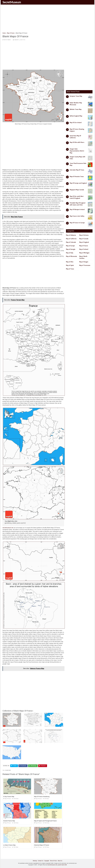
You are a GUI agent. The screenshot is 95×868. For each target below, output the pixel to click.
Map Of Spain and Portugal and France (45, 821)
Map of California (71, 239)
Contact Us (40, 861)
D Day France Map (9, 796)
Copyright (47, 861)
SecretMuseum (12, 2)
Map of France (7, 40)
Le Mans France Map (9, 845)
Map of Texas (70, 269)
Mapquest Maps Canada (77, 190)
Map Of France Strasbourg (42, 796)
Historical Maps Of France (42, 845)
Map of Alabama (71, 235)
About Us (60, 861)
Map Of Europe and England (78, 183)
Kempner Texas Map (76, 96)
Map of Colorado (71, 242)
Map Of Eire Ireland (76, 123)
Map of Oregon (84, 262)
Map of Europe (70, 246)
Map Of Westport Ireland (77, 210)
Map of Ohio (70, 262)
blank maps (8, 770)
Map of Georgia (71, 249)
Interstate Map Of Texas (77, 170)
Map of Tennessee (85, 265)
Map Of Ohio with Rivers (77, 142)
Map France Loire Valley (77, 216)
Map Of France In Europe (77, 223)
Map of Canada (84, 239)
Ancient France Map (9, 821)
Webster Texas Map (76, 109)
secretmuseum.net (8, 528)
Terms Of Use (53, 861)
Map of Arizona (84, 235)
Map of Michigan (84, 253)
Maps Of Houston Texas (77, 177)
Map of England (84, 242)
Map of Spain (70, 265)
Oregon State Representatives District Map (77, 151)
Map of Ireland (84, 249)
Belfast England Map (76, 116)
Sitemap (35, 861)
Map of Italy (70, 253)
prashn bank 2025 (62, 865)
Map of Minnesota (71, 256)
